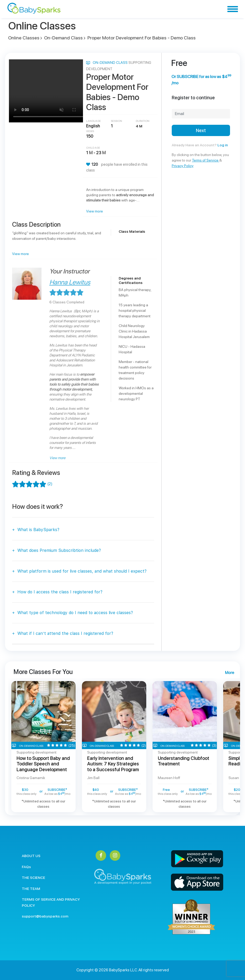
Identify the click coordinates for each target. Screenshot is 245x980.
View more (95, 211)
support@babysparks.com (45, 916)
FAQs (26, 867)
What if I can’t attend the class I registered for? (65, 633)
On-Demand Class (63, 38)
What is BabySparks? (38, 530)
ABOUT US (31, 856)
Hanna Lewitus (70, 282)
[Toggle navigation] (233, 9)
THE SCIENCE (33, 878)
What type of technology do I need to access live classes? (75, 613)
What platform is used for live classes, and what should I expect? (82, 571)
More (230, 673)
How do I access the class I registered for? (60, 592)
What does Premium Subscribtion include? (59, 550)
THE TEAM (31, 889)
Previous (4, 746)
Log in (223, 145)
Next (201, 130)
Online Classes (24, 38)
